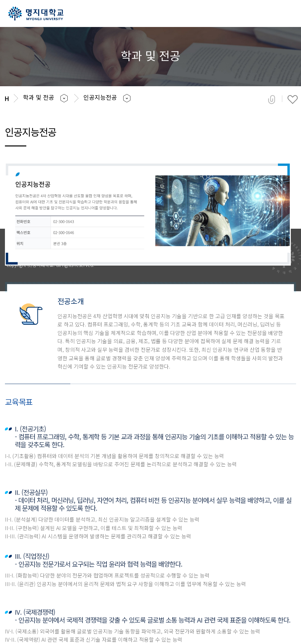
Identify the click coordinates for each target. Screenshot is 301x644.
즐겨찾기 (293, 99)
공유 (272, 99)
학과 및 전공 (39, 97)
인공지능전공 (100, 97)
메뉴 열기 (287, 14)
